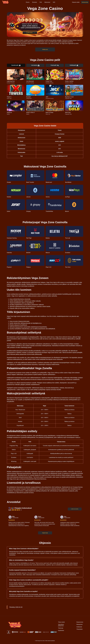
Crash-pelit (55, 65)
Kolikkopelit (74, 65)
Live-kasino (35, 65)
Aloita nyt (45, 49)
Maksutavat (47, 2)
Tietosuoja (61, 628)
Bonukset (35, 2)
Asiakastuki (79, 627)
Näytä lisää (45, 533)
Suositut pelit (16, 65)
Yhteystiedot (79, 629)
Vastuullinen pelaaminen (61, 625)
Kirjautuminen (80, 622)
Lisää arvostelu (75, 509)
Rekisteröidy (85, 2)
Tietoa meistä (61, 622)
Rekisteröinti (79, 624)
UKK (54, 2)
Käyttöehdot (61, 630)
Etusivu (28, 2)
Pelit (41, 2)
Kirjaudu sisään (76, 2)
